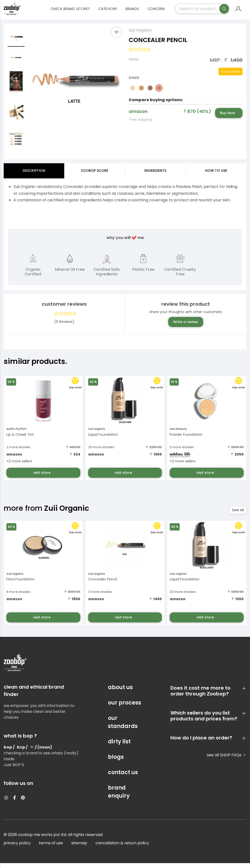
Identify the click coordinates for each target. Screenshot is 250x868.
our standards (123, 727)
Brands (132, 12)
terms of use (51, 848)
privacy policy (17, 848)
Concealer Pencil (103, 584)
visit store (42, 477)
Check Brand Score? (70, 12)
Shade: (134, 83)
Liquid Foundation (103, 439)
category (108, 12)
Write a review (186, 327)
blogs (116, 762)
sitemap (79, 848)
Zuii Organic (140, 35)
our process (125, 708)
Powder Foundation (186, 439)
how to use (216, 175)
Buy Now (228, 118)
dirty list (119, 746)
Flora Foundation (21, 584)
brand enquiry (119, 797)
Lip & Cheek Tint (20, 439)
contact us (123, 777)
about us (120, 692)
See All (238, 515)
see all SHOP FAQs (227, 760)
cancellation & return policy (122, 848)
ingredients (155, 175)
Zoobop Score (94, 175)
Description (34, 175)
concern (156, 12)
